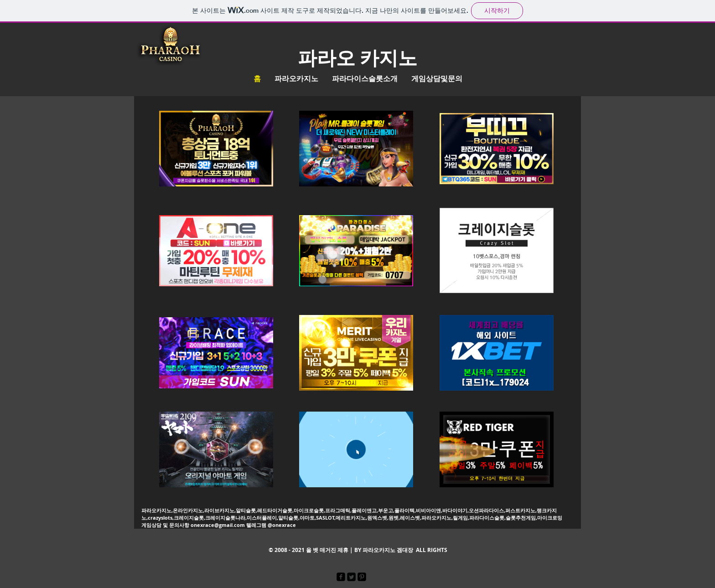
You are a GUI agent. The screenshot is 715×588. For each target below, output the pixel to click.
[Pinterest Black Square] (362, 577)
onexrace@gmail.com (218, 525)
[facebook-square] (341, 577)
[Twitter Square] (351, 577)
